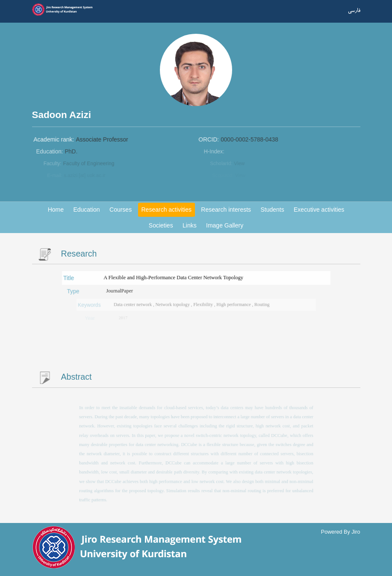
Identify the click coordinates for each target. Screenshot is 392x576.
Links (190, 225)
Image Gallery (225, 225)
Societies (161, 225)
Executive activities (319, 210)
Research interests (226, 210)
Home (56, 210)
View (240, 164)
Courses (121, 210)
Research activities (167, 210)
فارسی (354, 11)
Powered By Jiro (341, 532)
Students (272, 210)
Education (86, 210)
